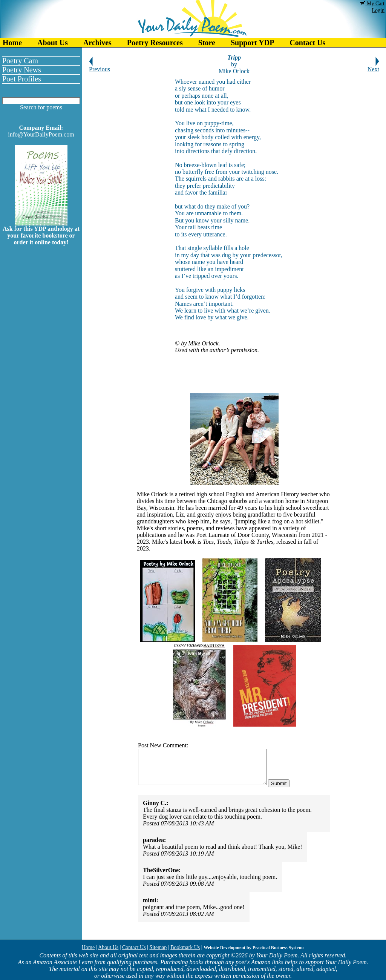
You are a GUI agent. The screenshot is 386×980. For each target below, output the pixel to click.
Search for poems (41, 107)
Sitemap (158, 947)
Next (373, 67)
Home (12, 43)
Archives (97, 43)
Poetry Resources (155, 43)
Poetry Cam (20, 61)
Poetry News (22, 70)
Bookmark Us (185, 947)
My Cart (372, 4)
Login (378, 10)
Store (207, 43)
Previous (100, 67)
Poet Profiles (22, 79)
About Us (53, 43)
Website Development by (254, 948)
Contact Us (307, 43)
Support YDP (252, 43)
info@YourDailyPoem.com (41, 134)
